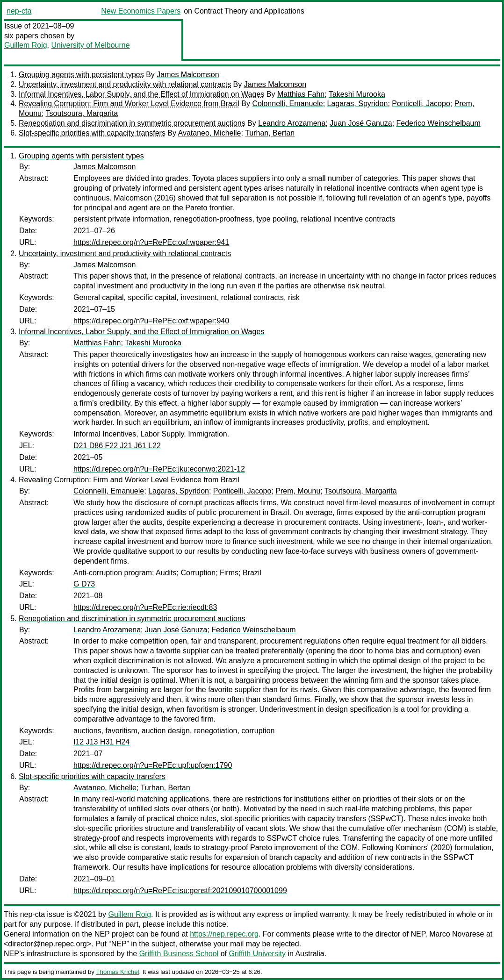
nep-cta (19, 11)
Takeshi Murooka (357, 94)
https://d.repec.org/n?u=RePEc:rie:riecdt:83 (145, 607)
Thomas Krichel (117, 972)
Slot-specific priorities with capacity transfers (92, 133)
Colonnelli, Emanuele (287, 104)
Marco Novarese (457, 934)
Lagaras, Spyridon (358, 104)
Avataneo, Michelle (210, 133)
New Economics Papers (141, 11)
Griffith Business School (179, 954)
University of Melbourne (90, 45)
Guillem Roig (26, 45)
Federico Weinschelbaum (439, 123)
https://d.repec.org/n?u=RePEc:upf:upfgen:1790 (153, 765)
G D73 (84, 584)
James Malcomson (188, 75)
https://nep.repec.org (224, 934)
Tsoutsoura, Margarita (82, 113)
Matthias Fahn (301, 94)
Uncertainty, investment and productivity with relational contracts (125, 84)
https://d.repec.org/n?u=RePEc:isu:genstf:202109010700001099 (180, 891)
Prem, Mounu (298, 491)
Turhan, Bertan (270, 133)
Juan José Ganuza (361, 123)
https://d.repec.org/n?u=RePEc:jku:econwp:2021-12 (159, 469)
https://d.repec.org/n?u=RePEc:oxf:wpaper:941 (151, 242)
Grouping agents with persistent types (81, 75)
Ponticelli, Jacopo (421, 104)
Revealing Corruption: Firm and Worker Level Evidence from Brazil (129, 104)
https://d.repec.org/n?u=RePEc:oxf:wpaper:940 (151, 321)
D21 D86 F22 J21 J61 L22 (117, 446)
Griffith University (257, 954)
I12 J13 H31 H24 (101, 742)
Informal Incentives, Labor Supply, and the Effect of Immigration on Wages (141, 94)
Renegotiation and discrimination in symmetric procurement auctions (132, 123)
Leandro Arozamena (292, 123)
